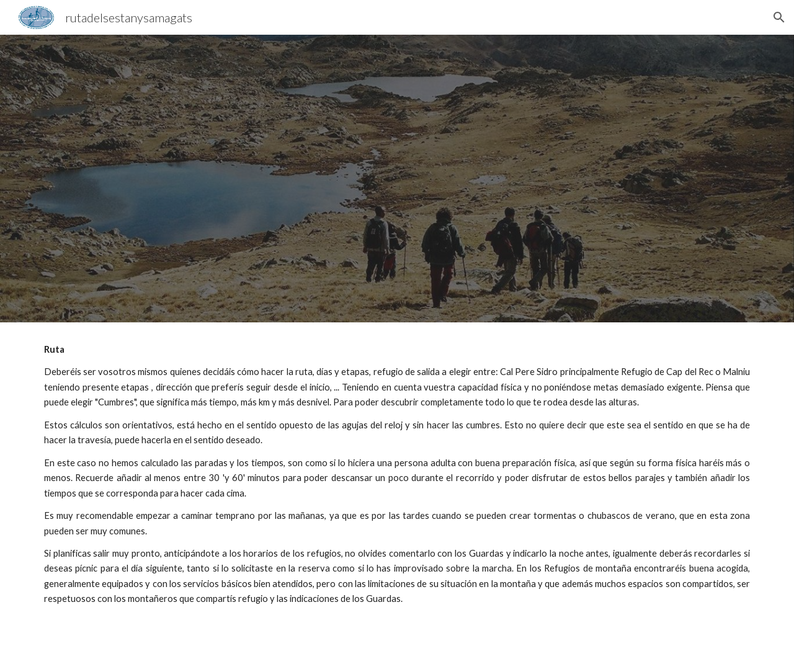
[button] (779, 17)
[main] (397, 497)
